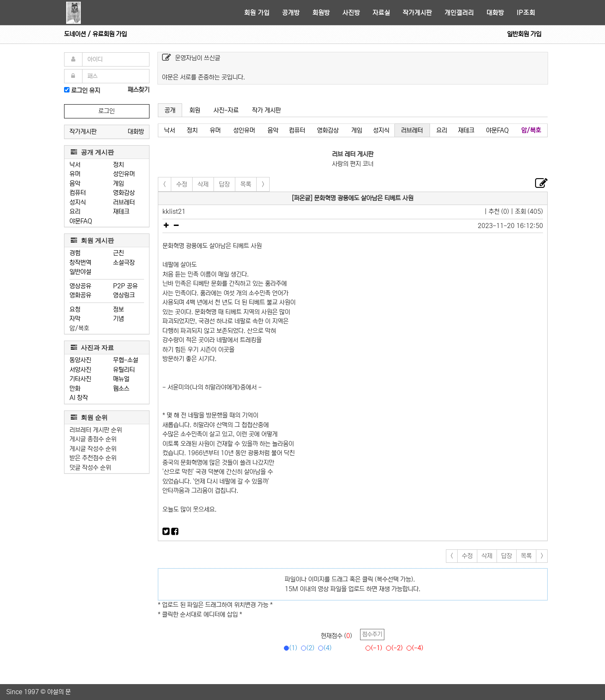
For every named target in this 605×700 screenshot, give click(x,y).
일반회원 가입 (524, 34)
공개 (170, 110)
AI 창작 (79, 398)
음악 (75, 183)
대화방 (495, 13)
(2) (306, 648)
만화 (75, 388)
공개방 (291, 13)
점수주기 (372, 634)
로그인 (107, 111)
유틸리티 (124, 370)
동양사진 (80, 360)
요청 (75, 309)
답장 (224, 184)
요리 (75, 212)
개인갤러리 (459, 13)
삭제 (203, 184)
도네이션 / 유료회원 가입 (95, 34)
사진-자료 (226, 110)
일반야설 (80, 272)
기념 (118, 319)
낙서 (75, 165)
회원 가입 (257, 13)
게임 (118, 183)
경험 (75, 253)
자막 (75, 319)
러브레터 (124, 202)
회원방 (321, 13)
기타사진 (80, 379)
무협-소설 (126, 360)
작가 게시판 (266, 110)
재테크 (121, 212)
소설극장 (124, 263)
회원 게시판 (92, 240)
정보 (118, 309)
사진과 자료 (92, 347)
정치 (118, 165)
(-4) (413, 648)
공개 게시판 (92, 152)
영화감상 (124, 193)
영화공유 (80, 295)
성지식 (78, 202)
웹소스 (121, 388)
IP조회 (526, 13)
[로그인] (67, 90)
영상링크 (124, 295)
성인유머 (124, 174)
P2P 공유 (125, 286)
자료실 (381, 13)
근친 (118, 253)
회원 (195, 110)
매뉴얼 (121, 379)
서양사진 (80, 370)
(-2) (393, 648)
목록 (246, 184)
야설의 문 (59, 692)
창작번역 (80, 263)
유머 (75, 174)
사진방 (351, 13)
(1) (289, 648)
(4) (323, 648)
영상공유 (80, 286)
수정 (182, 184)
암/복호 (79, 328)
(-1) (372, 648)
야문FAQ (81, 221)
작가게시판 (417, 13)
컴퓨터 (78, 193)
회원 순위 (89, 417)
